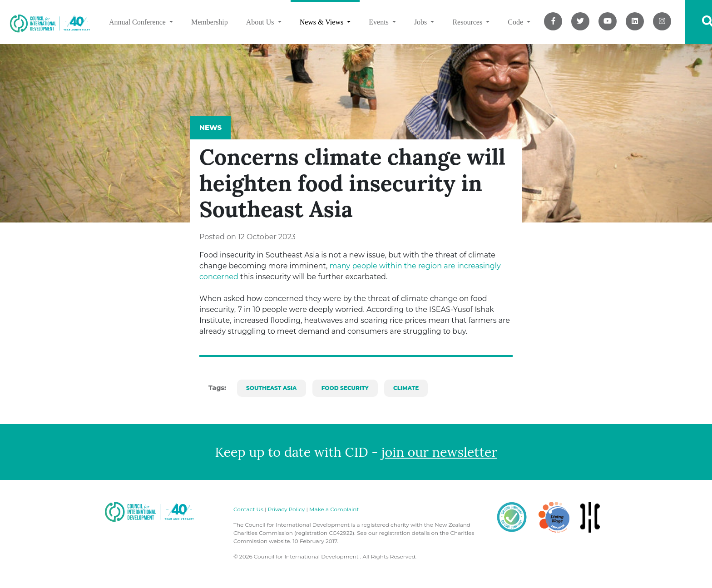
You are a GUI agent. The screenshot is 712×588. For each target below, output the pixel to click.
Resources (468, 22)
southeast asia (271, 388)
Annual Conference (138, 22)
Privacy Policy (287, 509)
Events (380, 22)
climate (406, 388)
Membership (210, 22)
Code (516, 22)
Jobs (421, 22)
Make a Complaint (334, 509)
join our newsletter (439, 452)
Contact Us (248, 509)
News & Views (323, 22)
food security (345, 388)
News (210, 127)
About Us (261, 22)
